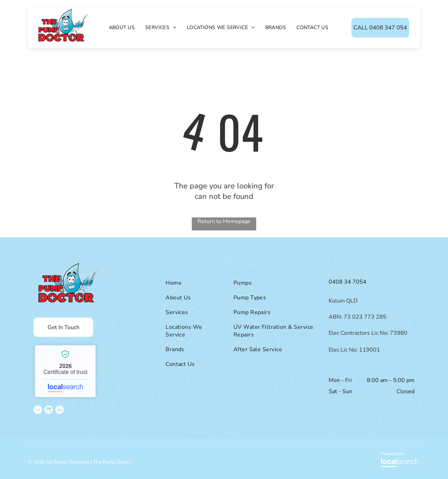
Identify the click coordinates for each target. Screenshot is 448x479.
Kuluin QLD (343, 301)
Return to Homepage (224, 221)
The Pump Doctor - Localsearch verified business (65, 371)
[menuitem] (122, 27)
